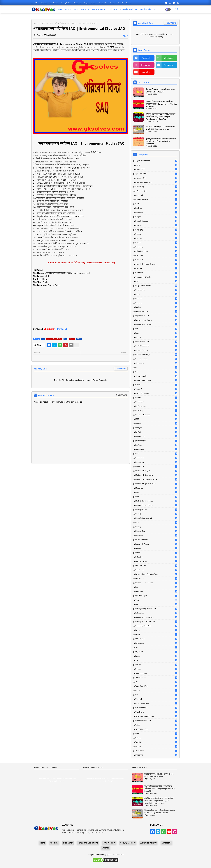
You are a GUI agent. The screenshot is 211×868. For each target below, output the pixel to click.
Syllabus (113, 9)
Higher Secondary (156, 393)
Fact (156, 333)
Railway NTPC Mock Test (156, 617)
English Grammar (156, 311)
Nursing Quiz (156, 531)
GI (156, 367)
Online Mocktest (156, 540)
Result (156, 630)
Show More (171, 23)
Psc (65, 339)
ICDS (156, 419)
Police (156, 553)
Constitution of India (156, 277)
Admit (156, 165)
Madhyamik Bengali (156, 471)
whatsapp (169, 58)
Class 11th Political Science (156, 264)
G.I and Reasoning (156, 346)
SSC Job (156, 665)
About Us (35, 3)
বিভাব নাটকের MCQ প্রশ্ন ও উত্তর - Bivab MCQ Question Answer (160, 90)
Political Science (156, 561)
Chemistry (156, 247)
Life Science (156, 462)
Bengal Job (156, 212)
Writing (156, 746)
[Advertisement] (81, 308)
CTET (156, 281)
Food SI (156, 337)
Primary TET (156, 578)
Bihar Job (156, 225)
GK (75, 9)
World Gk (156, 742)
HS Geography (156, 406)
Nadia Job (156, 514)
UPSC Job (156, 699)
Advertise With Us (117, 3)
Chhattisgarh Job (156, 251)
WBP (156, 734)
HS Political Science (156, 415)
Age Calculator (156, 174)
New (67, 9)
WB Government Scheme (156, 716)
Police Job (156, 557)
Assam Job (156, 195)
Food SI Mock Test (156, 342)
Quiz (156, 600)
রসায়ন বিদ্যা (156, 755)
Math (156, 497)
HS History (156, 411)
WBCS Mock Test (156, 729)
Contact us (103, 3)
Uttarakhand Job (156, 708)
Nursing (156, 527)
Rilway (72, 339)
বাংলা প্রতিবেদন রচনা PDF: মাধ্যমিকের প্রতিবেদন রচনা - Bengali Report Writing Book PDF (161, 104)
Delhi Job (156, 299)
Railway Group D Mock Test (156, 609)
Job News (156, 445)
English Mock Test (156, 316)
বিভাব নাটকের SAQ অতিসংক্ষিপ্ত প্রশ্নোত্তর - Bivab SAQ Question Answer (161, 128)
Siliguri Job (156, 652)
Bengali (156, 217)
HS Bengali (156, 402)
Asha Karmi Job (156, 191)
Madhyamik (145, 9)
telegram (169, 65)
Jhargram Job (156, 436)
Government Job (156, 376)
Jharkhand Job (156, 441)
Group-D (156, 389)
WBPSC (156, 738)
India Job (156, 428)
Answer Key (156, 187)
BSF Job (156, 243)
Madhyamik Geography (156, 475)
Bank (156, 204)
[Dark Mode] (177, 9)
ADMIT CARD (156, 169)
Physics (156, 548)
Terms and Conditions (50, 3)
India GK (156, 423)
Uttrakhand (156, 712)
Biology (156, 234)
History (156, 398)
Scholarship (156, 643)
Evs (43, 339)
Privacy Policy (66, 3)
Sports (156, 656)
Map (156, 492)
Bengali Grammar (156, 221)
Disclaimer (78, 3)
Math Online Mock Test (156, 501)
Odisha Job (156, 535)
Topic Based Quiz (156, 686)
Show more (121, 369)
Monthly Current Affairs (156, 505)
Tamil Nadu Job (156, 673)
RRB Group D (156, 639)
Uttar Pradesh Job (156, 703)
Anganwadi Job (156, 178)
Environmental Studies (156, 320)
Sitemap (129, 3)
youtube (146, 72)
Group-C (156, 385)
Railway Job (156, 613)
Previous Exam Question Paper (156, 574)
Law (156, 454)
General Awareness (156, 350)
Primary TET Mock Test (156, 583)
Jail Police (156, 432)
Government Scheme (156, 380)
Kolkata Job (156, 449)
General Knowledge (129, 9)
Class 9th (156, 268)
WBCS (42, 23)
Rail (156, 604)
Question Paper (99, 9)
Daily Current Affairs (156, 286)
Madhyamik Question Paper (156, 484)
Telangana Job (156, 678)
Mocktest (85, 9)
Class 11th (156, 260)
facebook (146, 58)
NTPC (156, 522)
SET (156, 647)
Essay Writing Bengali (156, 324)
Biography (156, 230)
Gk (156, 372)
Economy (156, 303)
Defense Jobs (156, 290)
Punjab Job (156, 591)
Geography (156, 363)
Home (60, 9)
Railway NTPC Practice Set (156, 622)
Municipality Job (156, 510)
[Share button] (77, 345)
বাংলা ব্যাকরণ (156, 751)
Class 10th (156, 255)
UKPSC (156, 690)
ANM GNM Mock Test (156, 182)
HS (155, 9)
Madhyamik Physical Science (156, 479)
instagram (146, 65)
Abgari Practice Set (156, 161)
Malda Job (156, 488)
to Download (55, 329)
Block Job (156, 238)
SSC (156, 660)
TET (156, 682)
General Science (156, 359)
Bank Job (156, 208)
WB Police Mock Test (156, 721)
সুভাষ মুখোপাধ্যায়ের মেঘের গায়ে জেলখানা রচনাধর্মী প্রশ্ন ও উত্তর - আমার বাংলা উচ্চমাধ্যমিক (161, 141)
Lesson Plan (156, 458)
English (156, 307)
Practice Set (156, 570)
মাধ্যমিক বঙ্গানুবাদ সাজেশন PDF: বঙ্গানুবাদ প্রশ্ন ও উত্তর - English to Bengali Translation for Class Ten (160, 116)
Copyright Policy (91, 3)
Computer (156, 273)
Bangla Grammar (156, 199)
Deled (156, 294)
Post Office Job (156, 566)
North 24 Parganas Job (156, 518)
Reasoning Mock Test (156, 626)
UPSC (156, 695)
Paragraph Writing (156, 544)
